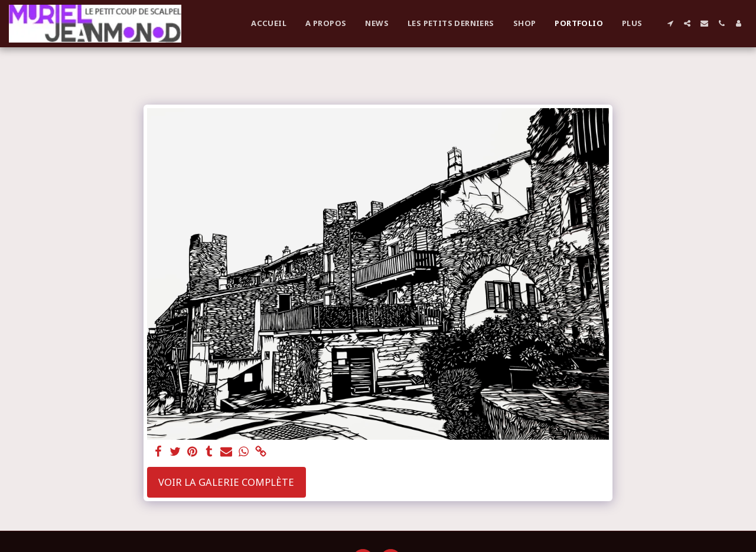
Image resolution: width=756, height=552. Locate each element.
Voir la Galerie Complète (226, 482)
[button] (670, 23)
